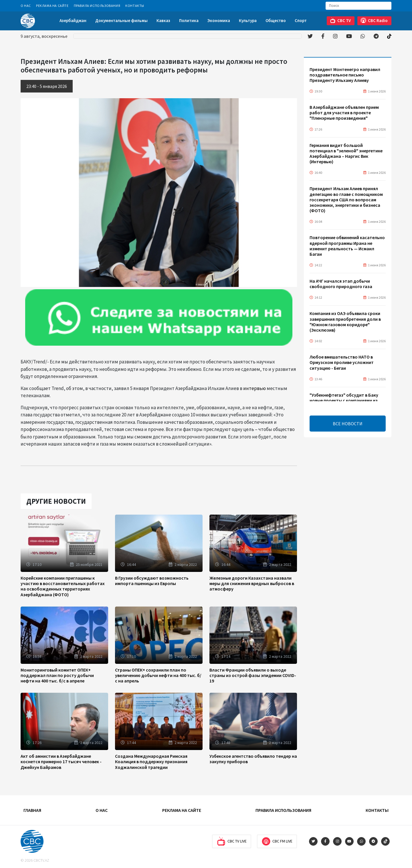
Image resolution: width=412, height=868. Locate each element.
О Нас (26, 6)
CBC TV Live (232, 841)
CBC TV (340, 20)
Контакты (135, 6)
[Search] (358, 6)
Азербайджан (73, 20)
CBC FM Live (277, 841)
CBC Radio (374, 20)
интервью (254, 388)
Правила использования (97, 6)
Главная (32, 810)
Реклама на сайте (52, 6)
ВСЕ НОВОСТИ (348, 424)
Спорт (301, 20)
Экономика (219, 20)
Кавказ (163, 20)
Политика (189, 20)
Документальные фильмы (121, 20)
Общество (276, 20)
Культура (248, 20)
